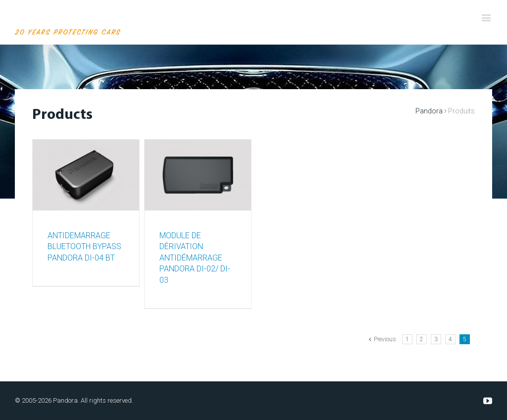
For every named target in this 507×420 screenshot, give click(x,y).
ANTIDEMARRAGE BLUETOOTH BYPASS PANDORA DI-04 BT (84, 247)
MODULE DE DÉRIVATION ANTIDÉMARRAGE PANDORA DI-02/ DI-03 (195, 258)
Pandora (429, 111)
